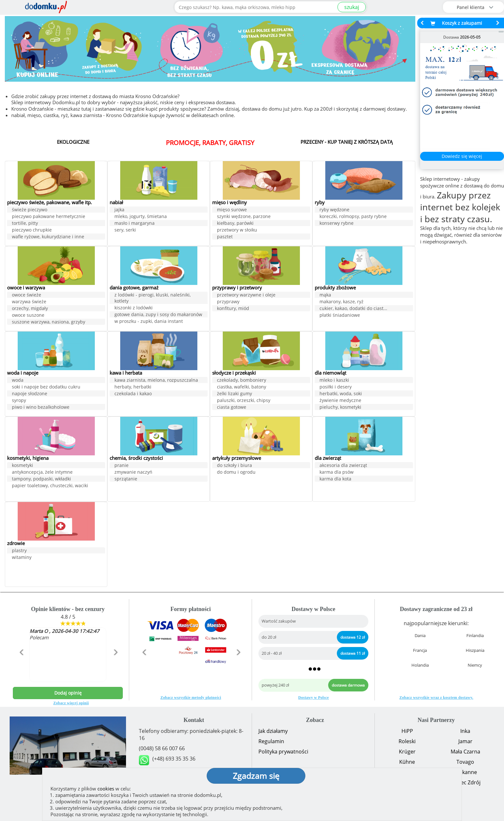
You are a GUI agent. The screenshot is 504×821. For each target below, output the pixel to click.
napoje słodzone (30, 394)
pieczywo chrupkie (32, 230)
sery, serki (125, 230)
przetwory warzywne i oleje (246, 295)
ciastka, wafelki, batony (242, 387)
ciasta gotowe (232, 408)
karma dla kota (335, 479)
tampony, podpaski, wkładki (41, 479)
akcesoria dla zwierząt (343, 466)
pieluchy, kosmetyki (340, 408)
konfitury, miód (233, 309)
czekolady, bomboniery (242, 381)
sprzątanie (126, 479)
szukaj (352, 7)
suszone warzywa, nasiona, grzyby (49, 322)
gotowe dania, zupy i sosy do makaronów (158, 315)
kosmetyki (22, 466)
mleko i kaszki (334, 381)
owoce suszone (28, 316)
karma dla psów (337, 473)
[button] (21, 666)
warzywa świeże (29, 302)
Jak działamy (273, 731)
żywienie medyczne (340, 401)
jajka (119, 210)
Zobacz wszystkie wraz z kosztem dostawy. (436, 698)
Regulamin (271, 741)
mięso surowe (232, 210)
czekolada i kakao (133, 394)
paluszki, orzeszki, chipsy (244, 401)
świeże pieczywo (30, 210)
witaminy (22, 558)
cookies (106, 789)
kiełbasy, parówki (235, 224)
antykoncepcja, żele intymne (42, 473)
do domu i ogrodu (236, 473)
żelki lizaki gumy (234, 394)
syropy (19, 401)
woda (18, 381)
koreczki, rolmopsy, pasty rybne (353, 217)
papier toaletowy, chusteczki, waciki (50, 486)
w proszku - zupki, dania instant (149, 322)
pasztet (225, 237)
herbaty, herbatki (133, 387)
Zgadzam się (256, 776)
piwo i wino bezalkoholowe (41, 408)
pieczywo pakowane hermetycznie (49, 217)
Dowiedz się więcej (462, 156)
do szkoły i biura (234, 466)
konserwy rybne (337, 224)
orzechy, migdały (30, 309)
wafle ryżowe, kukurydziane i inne (48, 237)
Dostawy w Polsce (314, 698)
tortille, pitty (25, 224)
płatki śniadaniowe (340, 316)
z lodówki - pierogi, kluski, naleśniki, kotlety (153, 298)
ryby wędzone (334, 210)
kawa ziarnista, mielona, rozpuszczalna (156, 381)
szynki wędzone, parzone (244, 217)
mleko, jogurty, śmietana (141, 217)
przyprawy (228, 302)
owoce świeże (27, 295)
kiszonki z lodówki (134, 308)
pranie (122, 466)
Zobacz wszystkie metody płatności (191, 698)
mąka (325, 295)
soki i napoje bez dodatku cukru (46, 387)
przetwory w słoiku (237, 230)
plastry (19, 551)
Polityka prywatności (283, 752)
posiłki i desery (336, 387)
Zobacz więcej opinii (71, 703)
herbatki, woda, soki (341, 394)
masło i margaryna (135, 224)
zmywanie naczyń (133, 473)
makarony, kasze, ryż (342, 302)
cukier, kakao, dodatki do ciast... (353, 309)
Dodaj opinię (68, 693)
